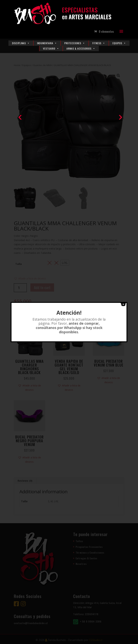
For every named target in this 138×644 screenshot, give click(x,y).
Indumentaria (47, 43)
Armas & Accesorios (81, 48)
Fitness (99, 43)
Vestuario (51, 48)
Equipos (119, 43)
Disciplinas (21, 43)
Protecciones (75, 43)
